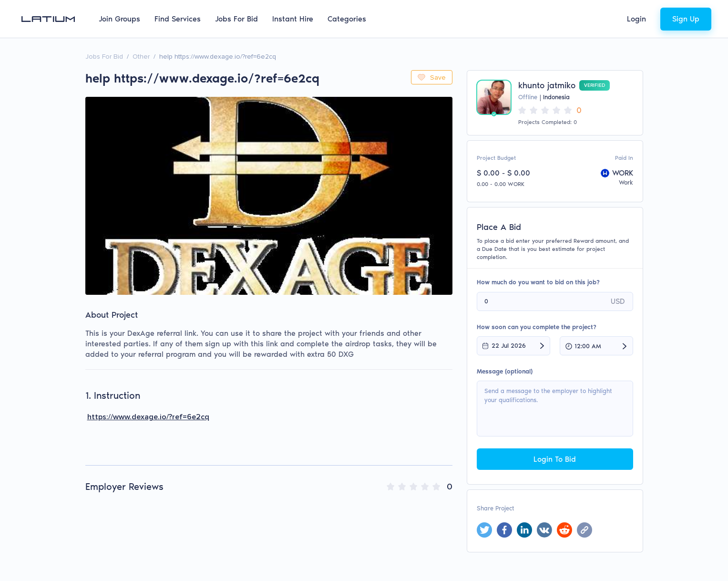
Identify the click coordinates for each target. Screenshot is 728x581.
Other (141, 57)
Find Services (178, 19)
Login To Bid (555, 459)
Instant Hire (293, 19)
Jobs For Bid (236, 19)
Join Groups (119, 19)
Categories (347, 19)
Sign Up (686, 19)
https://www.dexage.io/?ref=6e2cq (148, 417)
